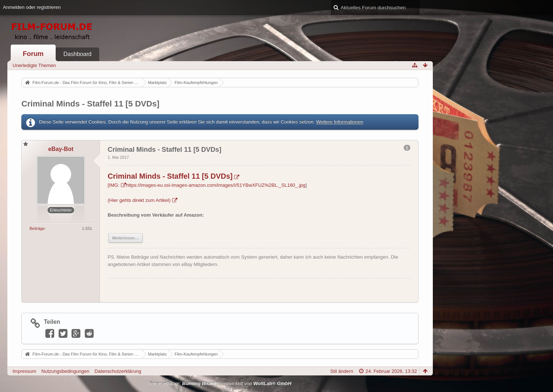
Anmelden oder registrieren (32, 7)
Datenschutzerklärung (118, 371)
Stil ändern (342, 371)
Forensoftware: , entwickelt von (220, 383)
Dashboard (77, 54)
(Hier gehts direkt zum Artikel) (139, 200)
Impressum (24, 371)
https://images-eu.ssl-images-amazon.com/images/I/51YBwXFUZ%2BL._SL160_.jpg (216, 185)
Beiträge (37, 228)
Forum (33, 54)
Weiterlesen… (126, 238)
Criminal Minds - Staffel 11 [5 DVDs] (90, 104)
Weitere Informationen (340, 122)
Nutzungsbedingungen (65, 371)
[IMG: (114, 185)
